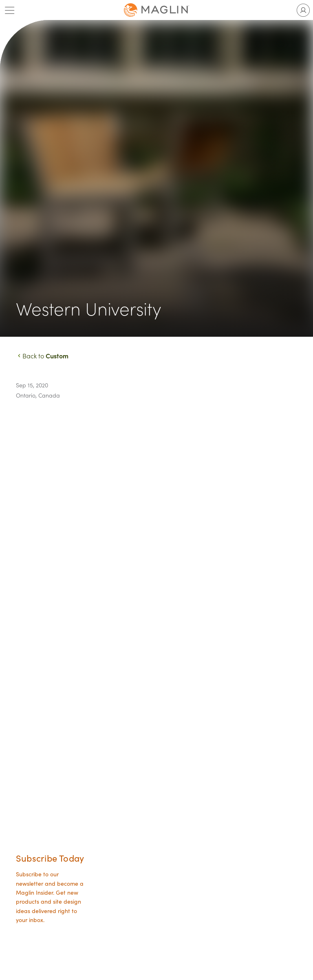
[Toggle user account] (303, 10)
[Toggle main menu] (10, 10)
